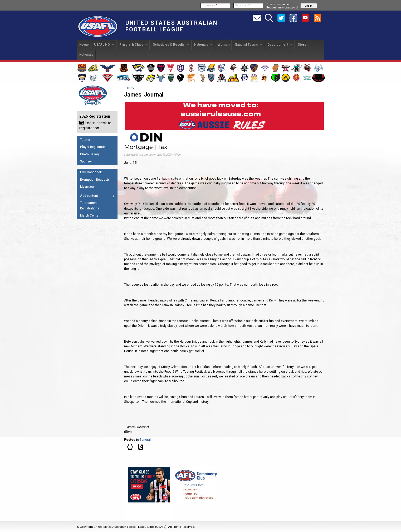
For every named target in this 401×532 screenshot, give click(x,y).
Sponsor (86, 161)
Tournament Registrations (90, 205)
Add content (96, 196)
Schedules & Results (171, 45)
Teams (85, 140)
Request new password (282, 7)
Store (302, 45)
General (145, 440)
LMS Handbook (91, 172)
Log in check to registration (95, 125)
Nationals (203, 45)
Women (224, 45)
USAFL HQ (104, 45)
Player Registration (94, 147)
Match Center (90, 215)
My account (88, 187)
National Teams (248, 45)
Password (243, 5)
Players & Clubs (133, 45)
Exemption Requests (95, 179)
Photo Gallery (90, 154)
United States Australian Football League (171, 26)
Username (210, 5)
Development (280, 45)
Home (84, 45)
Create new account (280, 4)
